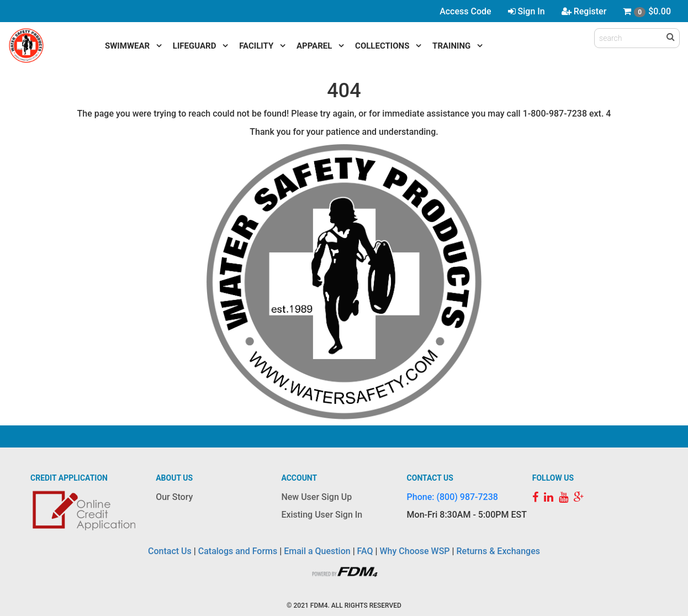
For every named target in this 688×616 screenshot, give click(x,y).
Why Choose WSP (415, 551)
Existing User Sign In (322, 515)
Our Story (174, 497)
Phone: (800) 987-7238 (453, 497)
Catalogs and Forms (238, 551)
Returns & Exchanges (498, 551)
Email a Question (317, 551)
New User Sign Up (316, 497)
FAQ (365, 551)
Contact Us (170, 551)
